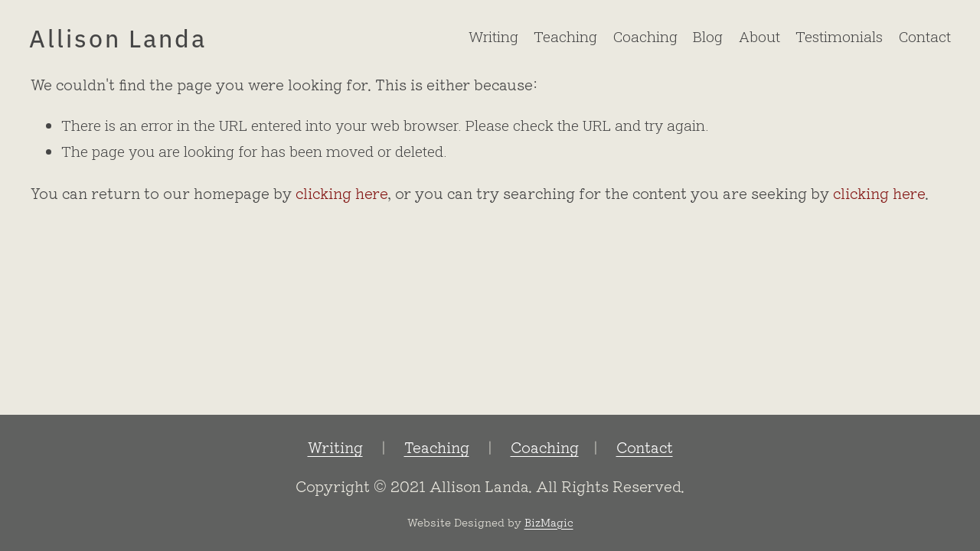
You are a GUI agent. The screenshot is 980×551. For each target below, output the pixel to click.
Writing (493, 36)
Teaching (565, 36)
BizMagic (549, 522)
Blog (708, 36)
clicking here (342, 193)
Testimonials (839, 36)
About (759, 36)
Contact (925, 36)
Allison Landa (118, 37)
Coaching (645, 36)
